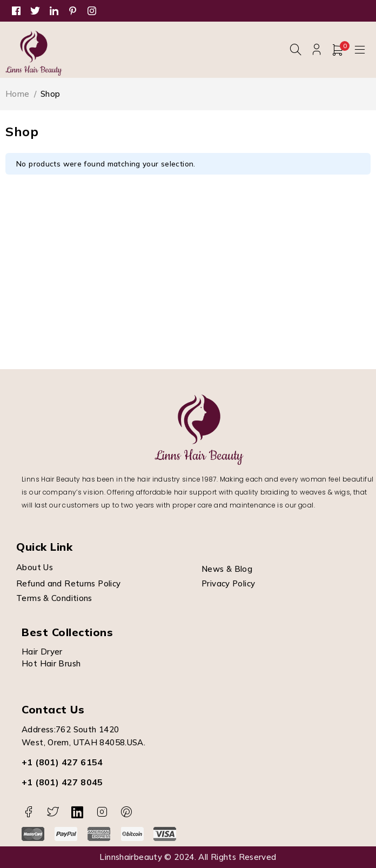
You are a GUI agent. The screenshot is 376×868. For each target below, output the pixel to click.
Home (18, 94)
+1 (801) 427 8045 (62, 782)
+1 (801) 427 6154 (62, 762)
